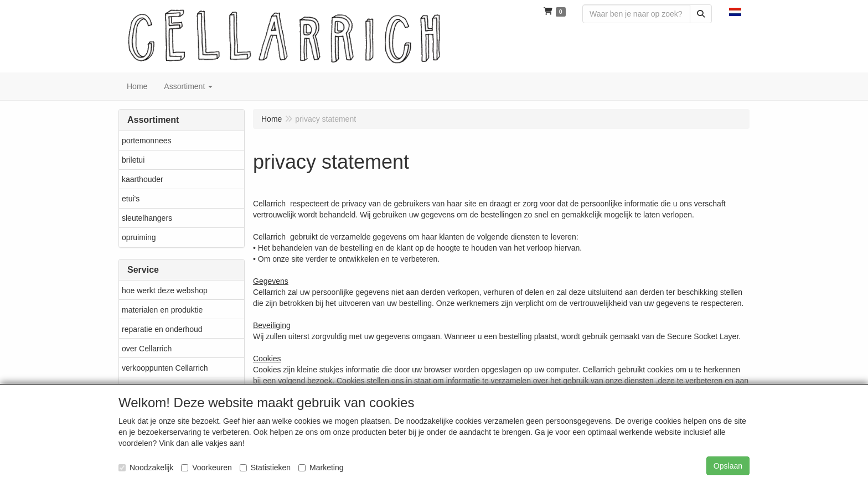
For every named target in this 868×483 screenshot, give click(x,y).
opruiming (139, 237)
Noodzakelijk (146, 468)
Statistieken (265, 468)
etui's (131, 199)
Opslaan (728, 466)
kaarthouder (143, 179)
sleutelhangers (147, 218)
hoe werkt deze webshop (165, 290)
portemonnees (147, 141)
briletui (133, 160)
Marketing (321, 468)
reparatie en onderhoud (162, 329)
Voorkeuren (206, 468)
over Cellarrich (147, 349)
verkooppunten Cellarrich (165, 368)
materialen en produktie (162, 310)
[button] (735, 11)
